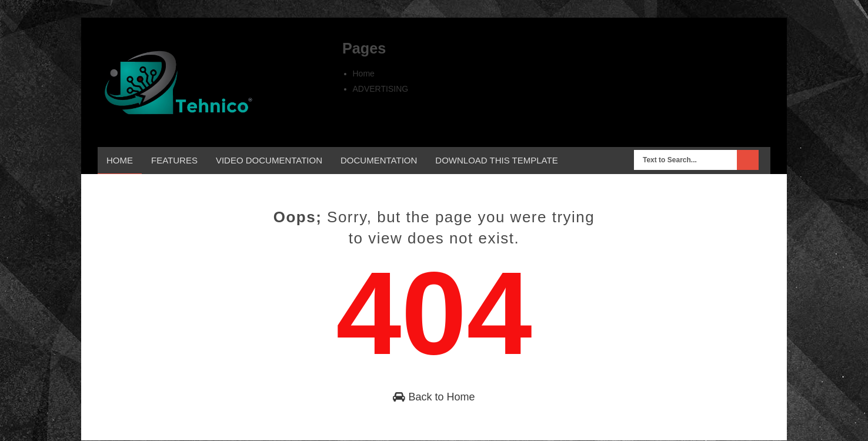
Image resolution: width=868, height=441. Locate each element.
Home (364, 73)
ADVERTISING (381, 89)
